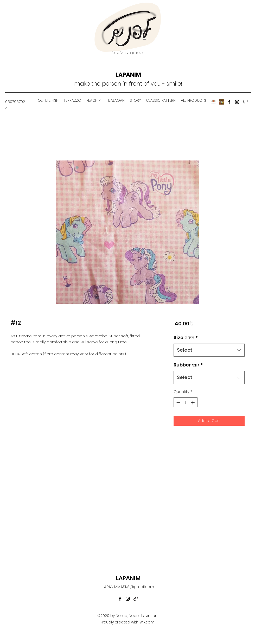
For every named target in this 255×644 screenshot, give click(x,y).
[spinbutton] (185, 402)
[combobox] (209, 350)
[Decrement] (178, 402)
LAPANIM (128, 75)
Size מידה (186, 337)
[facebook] (229, 102)
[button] (245, 101)
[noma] (221, 102)
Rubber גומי (188, 365)
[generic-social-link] (136, 599)
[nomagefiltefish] (214, 102)
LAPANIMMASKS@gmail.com (128, 587)
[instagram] (237, 102)
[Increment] (193, 402)
